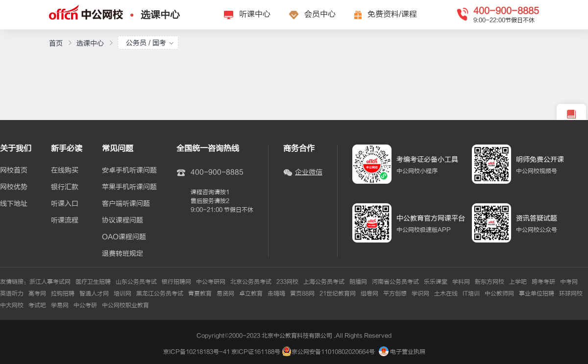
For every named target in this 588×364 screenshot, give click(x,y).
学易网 (60, 305)
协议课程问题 (122, 220)
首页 (56, 43)
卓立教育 (251, 293)
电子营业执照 (402, 352)
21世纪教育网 (338, 293)
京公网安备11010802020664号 (333, 352)
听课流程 (65, 220)
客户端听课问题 (126, 204)
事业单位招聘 (537, 293)
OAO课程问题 (124, 237)
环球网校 (571, 293)
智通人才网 (94, 293)
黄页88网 (302, 293)
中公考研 (85, 305)
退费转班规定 (122, 254)
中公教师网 (499, 293)
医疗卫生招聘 (93, 282)
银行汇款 (65, 187)
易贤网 (225, 293)
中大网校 (12, 305)
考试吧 (37, 305)
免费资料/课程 (392, 14)
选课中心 (160, 15)
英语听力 (12, 293)
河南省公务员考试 (395, 282)
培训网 (122, 293)
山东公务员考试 (136, 282)
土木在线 (446, 293)
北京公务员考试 (251, 282)
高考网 (37, 293)
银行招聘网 (176, 282)
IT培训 (471, 293)
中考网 (569, 282)
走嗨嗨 (276, 293)
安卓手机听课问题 (129, 170)
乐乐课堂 (436, 282)
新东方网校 (490, 282)
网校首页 (14, 170)
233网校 (287, 282)
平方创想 (395, 293)
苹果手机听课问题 (129, 187)
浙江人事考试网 (50, 282)
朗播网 (358, 282)
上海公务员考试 (324, 282)
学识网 (420, 293)
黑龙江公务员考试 (160, 293)
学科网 (461, 282)
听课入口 (65, 204)
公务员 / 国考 (150, 43)
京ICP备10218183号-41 (196, 352)
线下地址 (14, 204)
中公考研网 (211, 282)
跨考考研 (543, 282)
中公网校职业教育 (125, 305)
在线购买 (65, 170)
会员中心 (320, 14)
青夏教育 (200, 293)
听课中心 (255, 14)
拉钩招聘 (63, 293)
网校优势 (14, 187)
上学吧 (518, 282)
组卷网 (369, 293)
